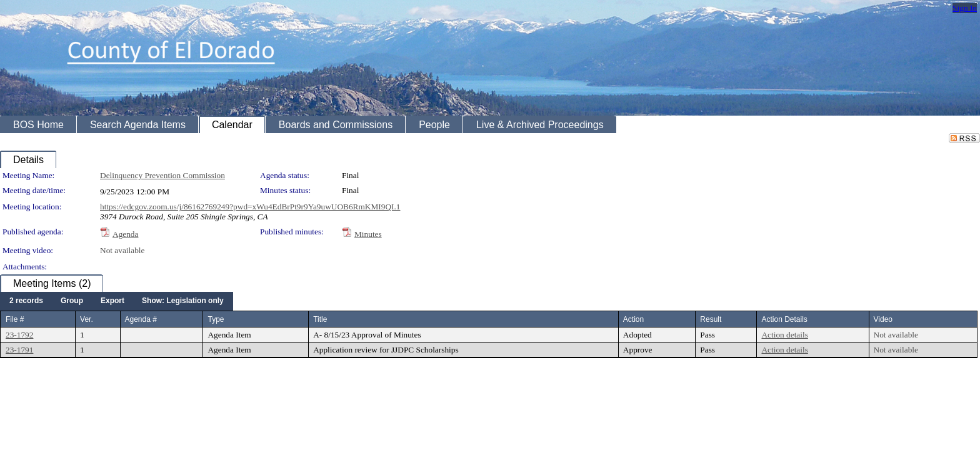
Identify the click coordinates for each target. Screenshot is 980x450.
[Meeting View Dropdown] (183, 301)
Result (711, 319)
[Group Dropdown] (72, 301)
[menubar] (117, 301)
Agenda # (141, 319)
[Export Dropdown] (112, 301)
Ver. (87, 319)
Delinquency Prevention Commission (162, 175)
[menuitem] (26, 301)
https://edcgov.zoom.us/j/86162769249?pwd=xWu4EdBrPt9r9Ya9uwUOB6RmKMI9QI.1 (250, 207)
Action (633, 319)
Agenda (125, 234)
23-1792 (19, 335)
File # (15, 319)
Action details (784, 335)
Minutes (368, 234)
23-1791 (19, 350)
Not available (122, 250)
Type (216, 319)
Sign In (965, 8)
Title (320, 319)
